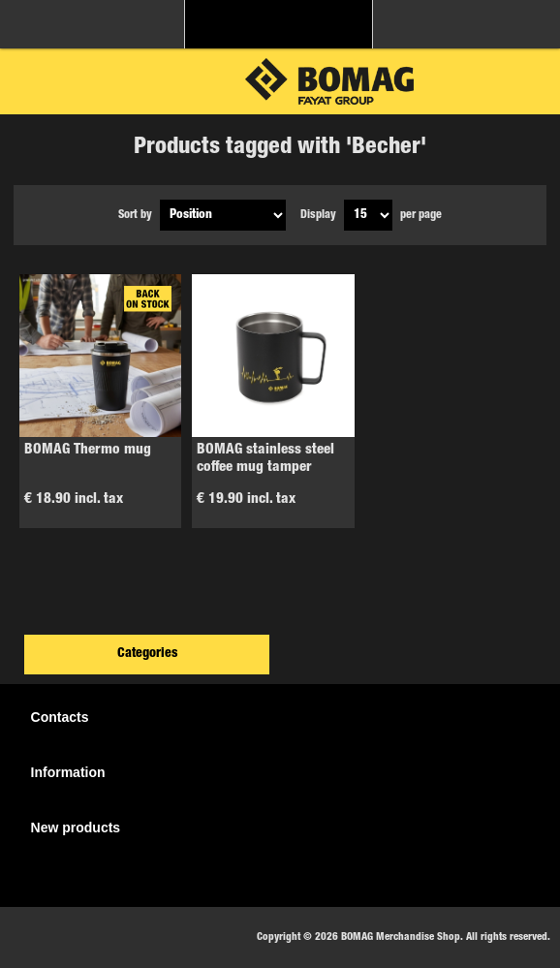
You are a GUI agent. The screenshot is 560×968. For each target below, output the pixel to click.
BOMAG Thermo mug (88, 450)
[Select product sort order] (223, 215)
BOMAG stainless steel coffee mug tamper (265, 459)
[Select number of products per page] (368, 215)
